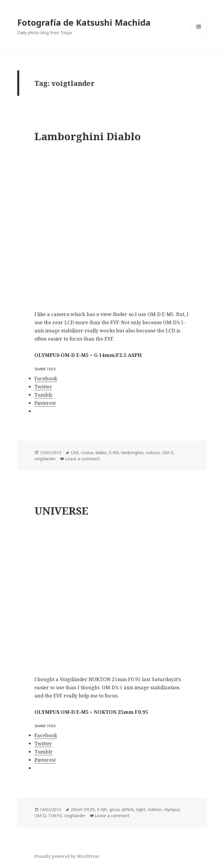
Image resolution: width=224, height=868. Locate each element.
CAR (75, 453)
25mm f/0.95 (83, 809)
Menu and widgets (199, 35)
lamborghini (132, 453)
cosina (87, 453)
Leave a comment (82, 459)
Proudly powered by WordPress (67, 856)
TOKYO (55, 816)
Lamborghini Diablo (88, 136)
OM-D (168, 453)
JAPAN (128, 809)
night (141, 809)
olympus (172, 809)
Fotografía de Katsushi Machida (84, 22)
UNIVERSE (61, 511)
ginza (114, 809)
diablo (101, 453)
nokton (153, 453)
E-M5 (114, 453)
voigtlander (45, 459)
